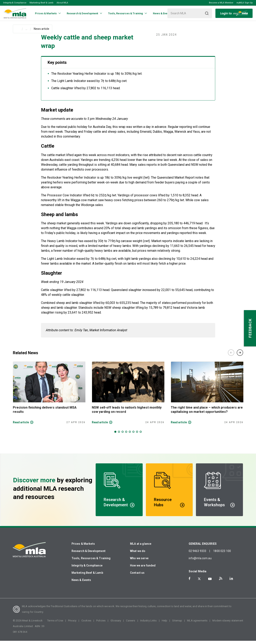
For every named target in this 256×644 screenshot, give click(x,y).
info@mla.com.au (200, 561)
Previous (231, 356)
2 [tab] (119, 435)
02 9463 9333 (198, 554)
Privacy (72, 624)
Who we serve (139, 561)
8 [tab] (141, 435)
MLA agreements (197, 624)
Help (165, 624)
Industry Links (148, 624)
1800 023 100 (222, 554)
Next (240, 356)
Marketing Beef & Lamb (41, 3)
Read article (21, 426)
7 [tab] (137, 435)
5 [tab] (130, 435)
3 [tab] (123, 435)
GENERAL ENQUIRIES (203, 547)
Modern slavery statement (228, 624)
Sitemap (177, 624)
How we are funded (143, 569)
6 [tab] (133, 435)
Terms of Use (55, 624)
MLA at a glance (141, 547)
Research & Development (89, 554)
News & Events (81, 583)
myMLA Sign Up (245, 3)
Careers (131, 624)
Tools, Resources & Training (91, 561)
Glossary (116, 624)
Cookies (86, 624)
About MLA (62, 3)
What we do (138, 554)
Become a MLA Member (221, 3)
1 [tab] (115, 435)
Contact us (137, 576)
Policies (101, 624)
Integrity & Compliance (15, 3)
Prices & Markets (83, 547)
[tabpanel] (49, 396)
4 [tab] (126, 435)
